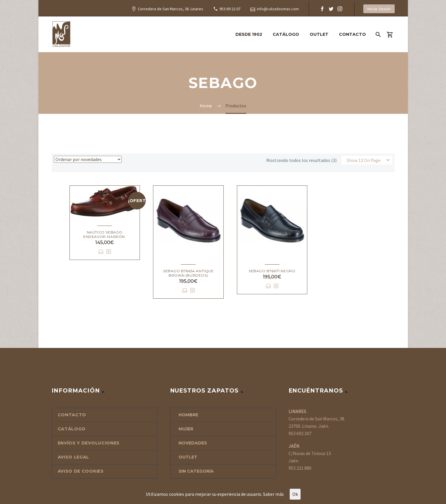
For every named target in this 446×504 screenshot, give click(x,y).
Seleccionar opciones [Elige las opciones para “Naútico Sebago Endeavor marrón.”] (101, 252)
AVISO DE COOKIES (81, 471)
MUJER (186, 429)
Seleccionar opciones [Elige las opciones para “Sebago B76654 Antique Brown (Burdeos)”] (185, 290)
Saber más (273, 494)
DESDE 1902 (249, 34)
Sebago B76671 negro (272, 271)
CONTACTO (352, 34)
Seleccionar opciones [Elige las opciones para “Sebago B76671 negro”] (268, 286)
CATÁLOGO (286, 34)
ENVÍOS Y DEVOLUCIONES (89, 443)
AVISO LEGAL (74, 457)
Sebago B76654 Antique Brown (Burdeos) (188, 273)
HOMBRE (188, 415)
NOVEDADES (193, 443)
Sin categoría (196, 471)
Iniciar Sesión (379, 9)
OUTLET (319, 34)
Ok (295, 494)
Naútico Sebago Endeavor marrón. (105, 234)
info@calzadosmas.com (278, 9)
